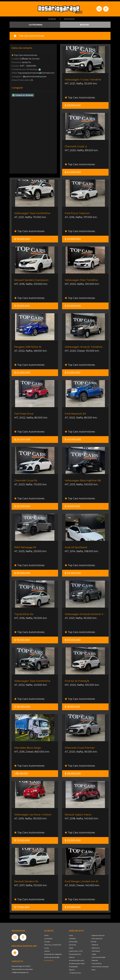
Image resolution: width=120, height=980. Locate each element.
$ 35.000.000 (22, 238)
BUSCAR (84, 23)
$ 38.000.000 (22, 705)
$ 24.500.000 (22, 371)
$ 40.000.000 (73, 438)
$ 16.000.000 (73, 505)
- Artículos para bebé (98, 956)
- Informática (95, 950)
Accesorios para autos (76, 959)
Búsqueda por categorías (53, 953)
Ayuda (46, 947)
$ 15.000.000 (22, 305)
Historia (47, 950)
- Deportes (94, 959)
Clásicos (72, 956)
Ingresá (52, 18)
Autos (71, 934)
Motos (71, 947)
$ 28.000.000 (73, 772)
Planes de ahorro (75, 953)
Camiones (72, 944)
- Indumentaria (96, 962)
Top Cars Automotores (80, 96)
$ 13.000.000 (22, 839)
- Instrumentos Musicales (100, 965)
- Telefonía (94, 944)
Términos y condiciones (53, 944)
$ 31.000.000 (73, 371)
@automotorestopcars (35, 75)
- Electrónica (95, 947)
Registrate (69, 18)
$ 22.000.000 (73, 839)
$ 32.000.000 (22, 505)
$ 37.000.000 (73, 906)
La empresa (48, 937)
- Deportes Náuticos (98, 934)
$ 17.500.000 (22, 906)
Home (46, 934)
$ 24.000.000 (73, 171)
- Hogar (93, 953)
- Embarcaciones (75, 971)
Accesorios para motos (77, 962)
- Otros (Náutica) (97, 937)
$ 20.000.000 (73, 238)
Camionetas (73, 940)
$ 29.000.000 (73, 104)
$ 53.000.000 (73, 639)
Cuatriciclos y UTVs (76, 950)
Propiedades (73, 965)
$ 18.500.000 (72, 705)
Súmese (47, 940)
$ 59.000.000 (22, 572)
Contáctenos (49, 959)
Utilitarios (72, 937)
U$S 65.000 (21, 772)
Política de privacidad (52, 956)
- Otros (93, 968)
